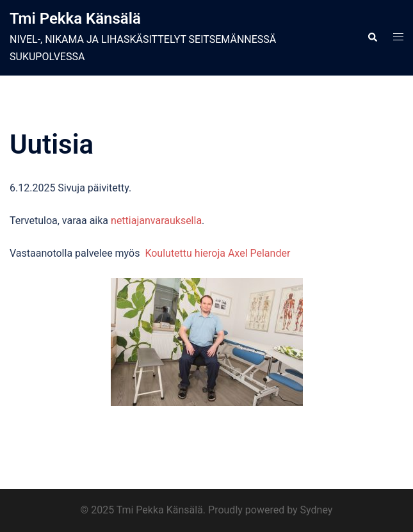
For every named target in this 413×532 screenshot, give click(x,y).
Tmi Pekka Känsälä (75, 19)
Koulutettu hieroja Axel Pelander (217, 253)
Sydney (317, 510)
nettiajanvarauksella (156, 221)
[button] (372, 38)
